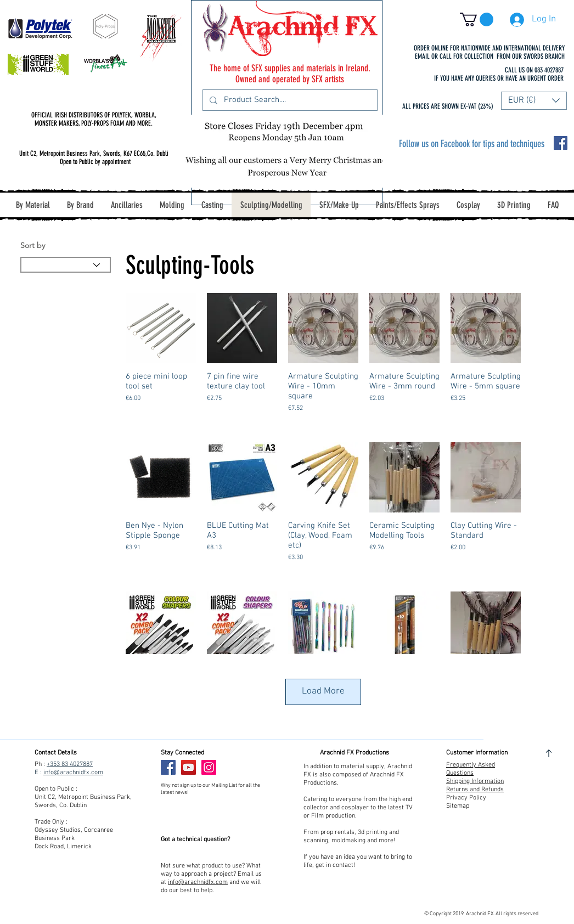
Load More (323, 691)
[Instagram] (209, 767)
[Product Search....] (289, 100)
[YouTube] (188, 767)
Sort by (33, 245)
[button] (477, 19)
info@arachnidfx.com (73, 773)
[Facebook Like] (242, 768)
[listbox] (534, 101)
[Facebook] (168, 767)
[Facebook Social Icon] (561, 143)
